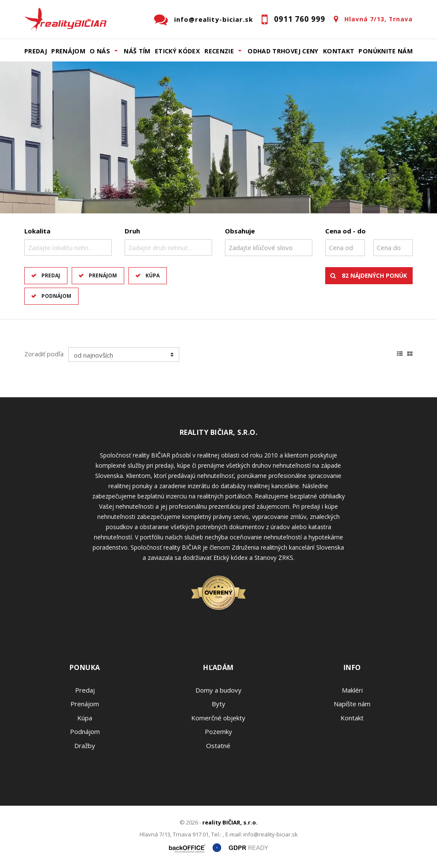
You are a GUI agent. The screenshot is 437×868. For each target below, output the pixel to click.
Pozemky (218, 731)
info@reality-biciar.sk (214, 19)
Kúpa (153, 275)
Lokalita (37, 231)
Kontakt (339, 51)
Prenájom (68, 51)
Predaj (36, 51)
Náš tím (137, 51)
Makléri (352, 690)
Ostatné (218, 746)
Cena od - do (345, 231)
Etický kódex (178, 51)
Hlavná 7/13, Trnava (379, 19)
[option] (218, 137)
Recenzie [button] (219, 51)
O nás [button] (100, 51)
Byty (218, 704)
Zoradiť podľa (44, 354)
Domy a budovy (218, 690)
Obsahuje (240, 231)
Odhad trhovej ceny (283, 51)
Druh (132, 231)
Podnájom (56, 296)
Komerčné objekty (218, 718)
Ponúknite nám (386, 51)
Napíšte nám (352, 704)
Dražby (85, 746)
